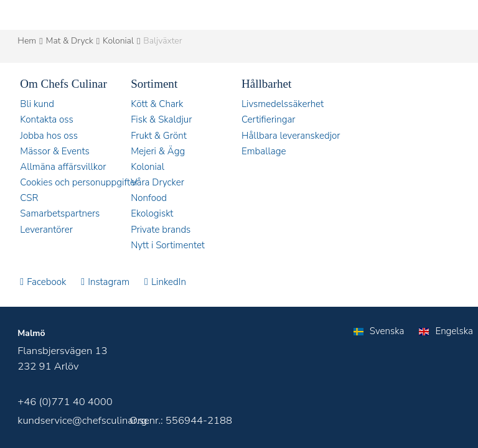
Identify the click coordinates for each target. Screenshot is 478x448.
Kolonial (118, 41)
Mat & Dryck (70, 41)
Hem (27, 41)
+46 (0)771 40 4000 (65, 402)
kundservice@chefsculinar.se (83, 420)
